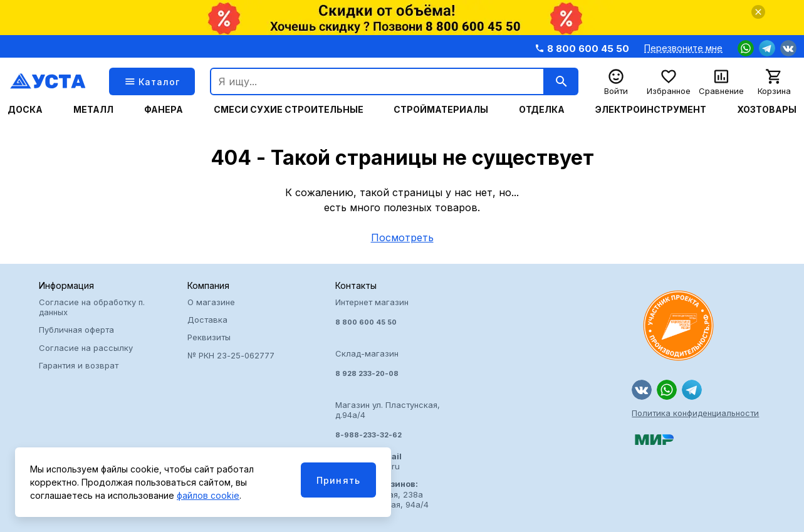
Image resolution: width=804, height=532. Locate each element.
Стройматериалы (441, 110)
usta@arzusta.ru (368, 461)
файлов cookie (208, 495)
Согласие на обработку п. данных (92, 307)
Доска (25, 110)
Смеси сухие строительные (289, 110)
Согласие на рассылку (86, 348)
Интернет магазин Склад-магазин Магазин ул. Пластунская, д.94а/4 (402, 368)
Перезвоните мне (683, 48)
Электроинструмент (651, 110)
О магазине (211, 302)
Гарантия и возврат (79, 365)
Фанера (164, 110)
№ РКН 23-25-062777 (231, 355)
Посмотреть (402, 237)
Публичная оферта (76, 330)
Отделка (542, 110)
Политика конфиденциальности (695, 413)
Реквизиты (209, 337)
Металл (93, 110)
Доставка (207, 320)
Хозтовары (767, 110)
